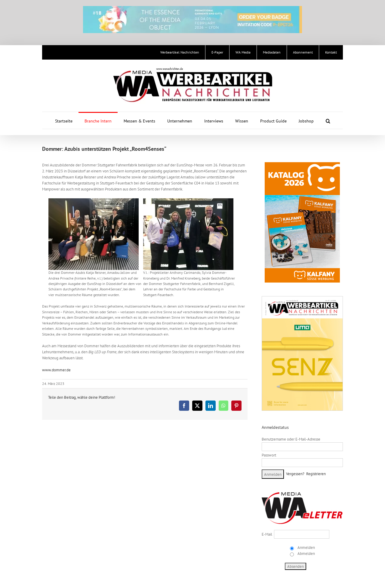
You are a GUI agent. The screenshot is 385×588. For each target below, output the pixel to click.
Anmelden (306, 548)
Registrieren (316, 474)
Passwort (269, 455)
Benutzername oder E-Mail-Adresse (291, 439)
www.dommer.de (56, 370)
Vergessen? (295, 474)
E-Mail (267, 534)
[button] (328, 120)
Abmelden (306, 554)
